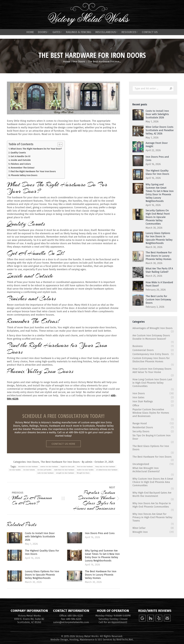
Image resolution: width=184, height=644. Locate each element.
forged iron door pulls (68, 467)
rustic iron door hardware (45, 473)
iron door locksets (29, 470)
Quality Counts (18, 153)
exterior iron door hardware (49, 467)
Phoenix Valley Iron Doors (24, 175)
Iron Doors (33, 462)
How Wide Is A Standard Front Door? (159, 284)
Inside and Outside (21, 160)
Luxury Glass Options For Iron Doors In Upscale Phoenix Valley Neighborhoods (42, 575)
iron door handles (15, 470)
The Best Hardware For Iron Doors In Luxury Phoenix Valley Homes (101, 575)
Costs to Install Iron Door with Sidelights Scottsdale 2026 (40, 537)
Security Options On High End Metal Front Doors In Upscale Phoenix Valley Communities (158, 217)
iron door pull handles (44, 470)
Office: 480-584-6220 (71, 616)
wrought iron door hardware (65, 473)
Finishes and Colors (21, 164)
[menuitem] (30, 38)
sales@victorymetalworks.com (71, 622)
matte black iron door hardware (64, 470)
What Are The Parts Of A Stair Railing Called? (159, 270)
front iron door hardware (85, 467)
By (87, 462)
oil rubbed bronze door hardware (107, 470)
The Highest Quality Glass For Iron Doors (42, 552)
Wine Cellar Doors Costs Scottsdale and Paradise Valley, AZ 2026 (160, 130)
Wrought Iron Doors (83, 473)
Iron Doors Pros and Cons (100, 533)
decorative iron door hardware (28, 467)
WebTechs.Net (125, 640)
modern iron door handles (85, 470)
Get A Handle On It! (20, 156)
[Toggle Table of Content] (59, 145)
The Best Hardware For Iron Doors (60, 462)
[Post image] (15, 538)
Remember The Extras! (23, 168)
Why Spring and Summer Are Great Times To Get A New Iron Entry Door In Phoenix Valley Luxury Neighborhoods (102, 556)
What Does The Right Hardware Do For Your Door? (36, 149)
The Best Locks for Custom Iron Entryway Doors (158, 300)
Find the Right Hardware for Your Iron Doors (33, 171)
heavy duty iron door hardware (105, 467)
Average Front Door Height (157, 145)
